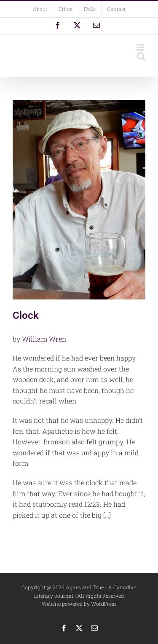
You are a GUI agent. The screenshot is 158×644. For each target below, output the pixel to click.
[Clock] (79, 200)
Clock (26, 315)
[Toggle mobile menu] (141, 47)
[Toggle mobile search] (141, 56)
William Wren (44, 339)
